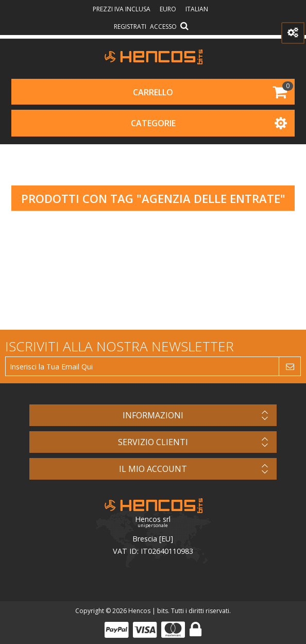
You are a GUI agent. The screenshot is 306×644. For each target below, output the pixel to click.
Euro (169, 9)
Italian (197, 9)
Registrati (130, 27)
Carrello (153, 92)
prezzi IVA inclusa (122, 9)
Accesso (163, 27)
